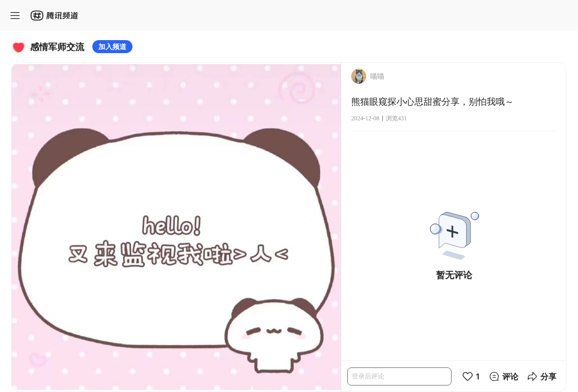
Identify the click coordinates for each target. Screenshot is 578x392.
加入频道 (112, 46)
